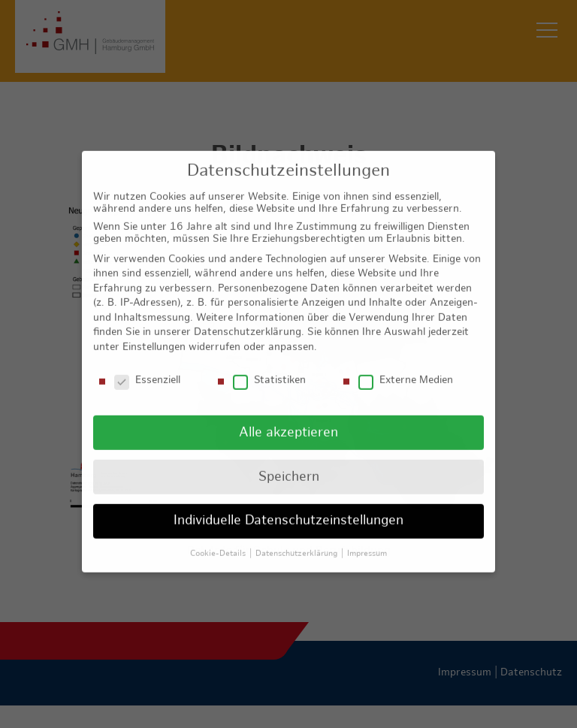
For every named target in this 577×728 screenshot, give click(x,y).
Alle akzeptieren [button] (288, 423)
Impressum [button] (367, 544)
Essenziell (147, 371)
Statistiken (269, 371)
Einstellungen (154, 338)
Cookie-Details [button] (219, 544)
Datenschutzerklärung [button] (298, 544)
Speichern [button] (289, 467)
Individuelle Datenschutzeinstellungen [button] (288, 511)
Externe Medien (406, 371)
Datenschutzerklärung (248, 323)
